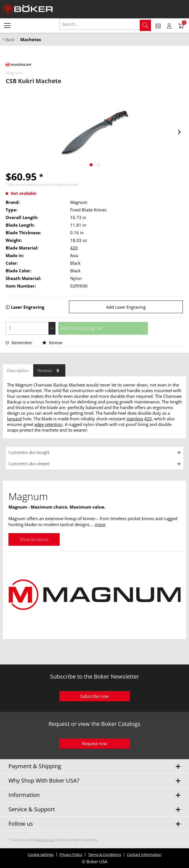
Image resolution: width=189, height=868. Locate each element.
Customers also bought (29, 452)
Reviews (49, 370)
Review (52, 343)
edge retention (48, 424)
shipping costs (35, 184)
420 (74, 248)
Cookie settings (41, 854)
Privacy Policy (71, 854)
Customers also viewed (29, 464)
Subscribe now (94, 696)
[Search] (145, 25)
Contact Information (144, 854)
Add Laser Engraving (126, 307)
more (100, 524)
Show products (34, 539)
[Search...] (105, 24)
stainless (135, 419)
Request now (94, 743)
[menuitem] (7, 25)
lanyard (14, 419)
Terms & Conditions (105, 854)
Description (18, 370)
